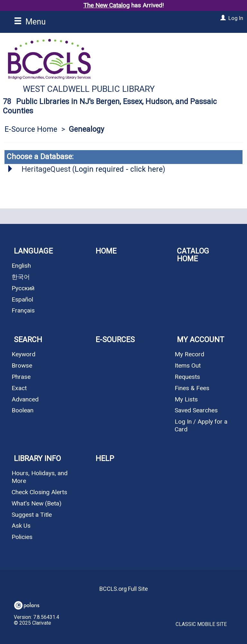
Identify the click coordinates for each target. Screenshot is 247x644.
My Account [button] (201, 340)
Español (22, 299)
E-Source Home (31, 129)
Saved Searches (196, 410)
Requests (187, 377)
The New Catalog (106, 5)
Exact (19, 388)
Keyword (23, 354)
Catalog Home (193, 255)
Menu (30, 22)
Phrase (21, 377)
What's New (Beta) (37, 503)
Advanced (25, 399)
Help (105, 459)
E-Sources (115, 340)
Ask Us (21, 526)
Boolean (23, 410)
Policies (22, 537)
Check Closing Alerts (39, 492)
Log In (236, 18)
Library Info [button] (37, 459)
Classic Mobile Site (201, 624)
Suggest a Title (32, 515)
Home (106, 251)
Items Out (188, 365)
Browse (22, 365)
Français (23, 310)
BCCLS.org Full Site (124, 589)
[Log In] (222, 18)
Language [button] (33, 251)
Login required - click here (119, 169)
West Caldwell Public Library (89, 89)
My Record (189, 354)
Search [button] (28, 340)
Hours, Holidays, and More (40, 477)
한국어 (21, 277)
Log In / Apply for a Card (201, 425)
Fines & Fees (192, 388)
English (21, 266)
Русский (23, 288)
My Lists (186, 399)
